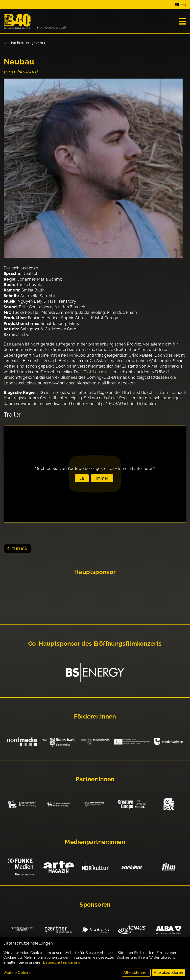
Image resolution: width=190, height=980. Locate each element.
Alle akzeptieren (168, 973)
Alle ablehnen (136, 973)
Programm (34, 43)
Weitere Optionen (18, 973)
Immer (102, 478)
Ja (82, 478)
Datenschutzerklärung (62, 962)
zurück (19, 548)
